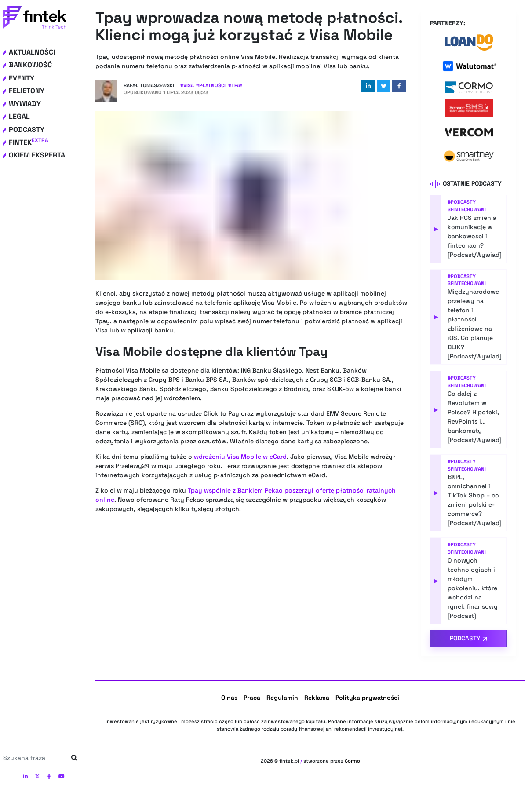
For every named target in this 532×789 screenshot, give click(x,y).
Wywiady (25, 104)
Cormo (352, 761)
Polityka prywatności (367, 698)
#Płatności (211, 85)
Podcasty (27, 130)
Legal (19, 116)
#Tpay (235, 85)
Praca (252, 698)
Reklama (317, 698)
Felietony (27, 91)
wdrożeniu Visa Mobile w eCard (240, 457)
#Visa (187, 85)
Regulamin (282, 698)
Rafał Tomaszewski (149, 85)
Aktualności (32, 52)
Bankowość (30, 65)
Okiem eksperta (37, 155)
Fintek (29, 142)
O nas (229, 698)
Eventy (22, 78)
